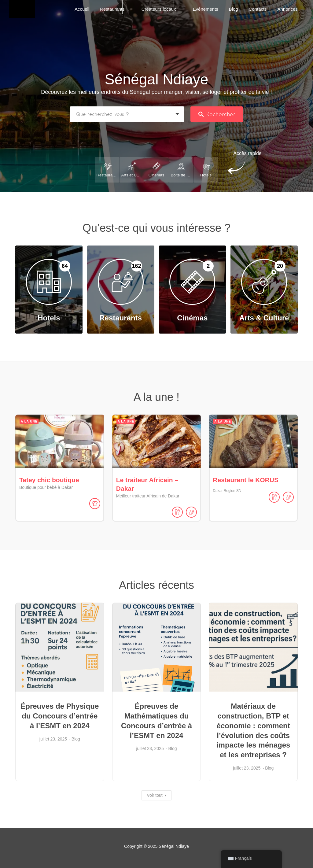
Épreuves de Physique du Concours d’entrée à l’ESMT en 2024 (60, 716)
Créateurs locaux (159, 9)
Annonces (288, 9)
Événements (206, 9)
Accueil (82, 9)
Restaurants (112, 9)
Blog (234, 9)
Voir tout (155, 795)
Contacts (258, 9)
